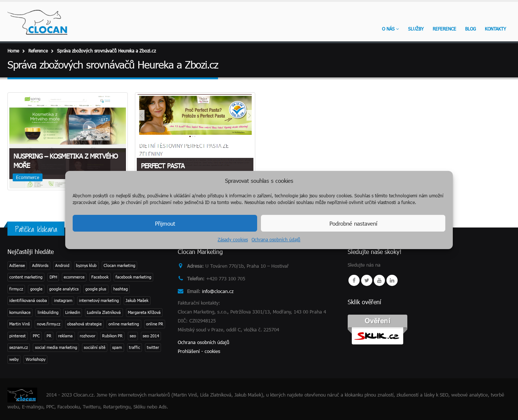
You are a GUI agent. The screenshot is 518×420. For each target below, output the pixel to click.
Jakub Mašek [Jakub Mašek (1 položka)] (137, 300)
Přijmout (165, 223)
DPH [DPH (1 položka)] (53, 277)
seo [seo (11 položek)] (133, 336)
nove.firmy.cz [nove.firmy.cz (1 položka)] (49, 324)
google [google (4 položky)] (36, 289)
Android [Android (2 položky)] (62, 265)
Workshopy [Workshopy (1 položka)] (36, 359)
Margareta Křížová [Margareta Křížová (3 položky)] (144, 312)
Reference (444, 29)
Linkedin (392, 280)
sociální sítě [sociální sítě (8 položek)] (95, 347)
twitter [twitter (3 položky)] (153, 347)
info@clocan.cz (218, 291)
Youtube (379, 280)
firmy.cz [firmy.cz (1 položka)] (16, 289)
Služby (416, 29)
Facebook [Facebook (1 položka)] (100, 277)
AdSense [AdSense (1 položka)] (17, 265)
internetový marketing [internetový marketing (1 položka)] (99, 300)
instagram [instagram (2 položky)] (63, 300)
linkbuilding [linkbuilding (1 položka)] (48, 312)
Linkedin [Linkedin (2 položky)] (73, 312)
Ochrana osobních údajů (276, 239)
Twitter (367, 280)
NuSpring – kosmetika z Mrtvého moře (66, 161)
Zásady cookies (233, 239)
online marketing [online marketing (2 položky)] (124, 324)
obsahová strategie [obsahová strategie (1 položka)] (84, 324)
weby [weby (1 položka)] (14, 359)
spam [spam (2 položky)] (117, 347)
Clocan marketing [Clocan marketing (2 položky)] (119, 265)
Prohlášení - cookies (199, 351)
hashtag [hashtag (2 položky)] (121, 289)
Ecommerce (28, 177)
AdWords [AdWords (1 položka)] (40, 265)
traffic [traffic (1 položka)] (135, 347)
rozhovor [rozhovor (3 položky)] (88, 336)
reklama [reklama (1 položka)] (65, 336)
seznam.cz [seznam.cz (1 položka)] (19, 347)
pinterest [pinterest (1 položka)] (18, 336)
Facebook (354, 280)
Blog (470, 29)
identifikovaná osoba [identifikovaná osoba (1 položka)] (28, 300)
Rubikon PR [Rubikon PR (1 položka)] (112, 336)
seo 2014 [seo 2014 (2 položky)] (151, 336)
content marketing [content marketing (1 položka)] (26, 277)
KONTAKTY (495, 29)
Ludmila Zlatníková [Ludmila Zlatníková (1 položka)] (104, 312)
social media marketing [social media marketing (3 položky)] (56, 347)
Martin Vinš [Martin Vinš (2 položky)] (20, 324)
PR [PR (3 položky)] (49, 336)
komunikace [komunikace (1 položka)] (20, 312)
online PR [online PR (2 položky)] (155, 324)
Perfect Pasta (163, 166)
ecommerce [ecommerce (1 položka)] (74, 277)
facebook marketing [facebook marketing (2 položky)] (133, 277)
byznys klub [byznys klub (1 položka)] (86, 265)
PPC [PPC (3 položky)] (36, 336)
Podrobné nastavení (353, 223)
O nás (388, 29)
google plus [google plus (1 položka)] (96, 289)
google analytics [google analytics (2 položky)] (64, 289)
